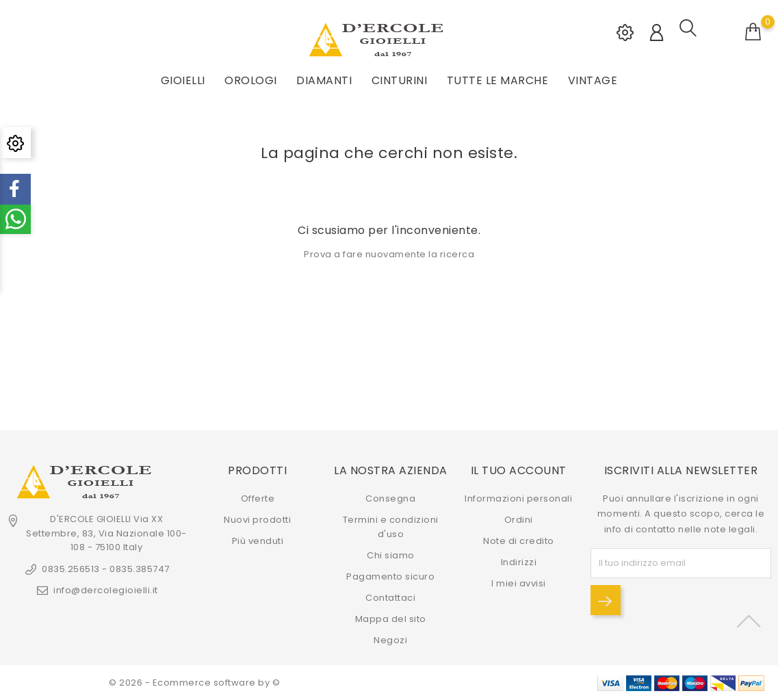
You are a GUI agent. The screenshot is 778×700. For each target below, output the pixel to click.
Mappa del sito (391, 619)
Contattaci (390, 598)
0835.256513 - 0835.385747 (106, 569)
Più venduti (258, 541)
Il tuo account (519, 470)
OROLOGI (251, 80)
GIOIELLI (183, 80)
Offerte (258, 498)
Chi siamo (391, 555)
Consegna (390, 498)
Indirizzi (519, 562)
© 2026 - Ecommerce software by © (194, 683)
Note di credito (519, 541)
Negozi (390, 640)
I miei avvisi (519, 583)
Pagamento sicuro (390, 576)
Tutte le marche (498, 80)
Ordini (519, 520)
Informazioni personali (518, 498)
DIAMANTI (324, 80)
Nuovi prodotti (257, 520)
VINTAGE (593, 80)
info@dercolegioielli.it (106, 590)
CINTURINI (400, 80)
